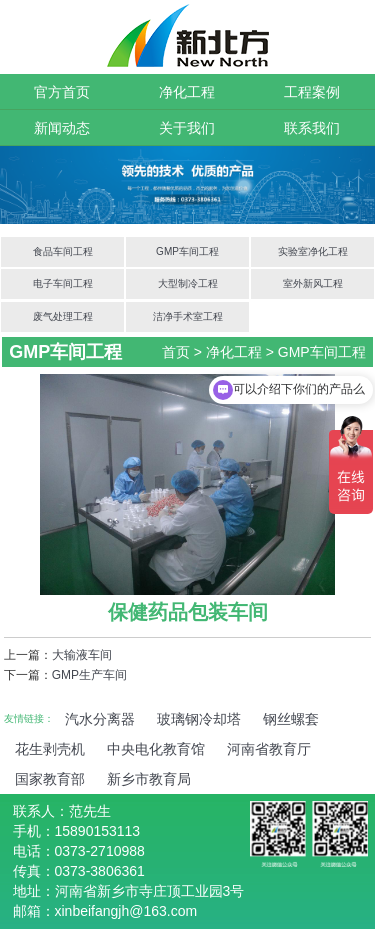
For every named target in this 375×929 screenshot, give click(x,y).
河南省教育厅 (269, 749)
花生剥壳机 (50, 749)
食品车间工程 (63, 251)
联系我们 (312, 128)
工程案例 (312, 92)
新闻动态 (62, 128)
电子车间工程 (63, 283)
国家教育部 (50, 779)
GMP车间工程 (187, 251)
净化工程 (187, 92)
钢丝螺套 (291, 719)
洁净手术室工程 (188, 316)
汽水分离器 (100, 719)
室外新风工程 (313, 283)
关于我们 (187, 128)
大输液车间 (82, 655)
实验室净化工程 (313, 251)
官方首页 (62, 92)
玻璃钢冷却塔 (199, 719)
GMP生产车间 (89, 675)
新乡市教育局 (149, 779)
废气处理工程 (63, 316)
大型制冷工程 (188, 283)
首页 (176, 352)
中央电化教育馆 (156, 749)
